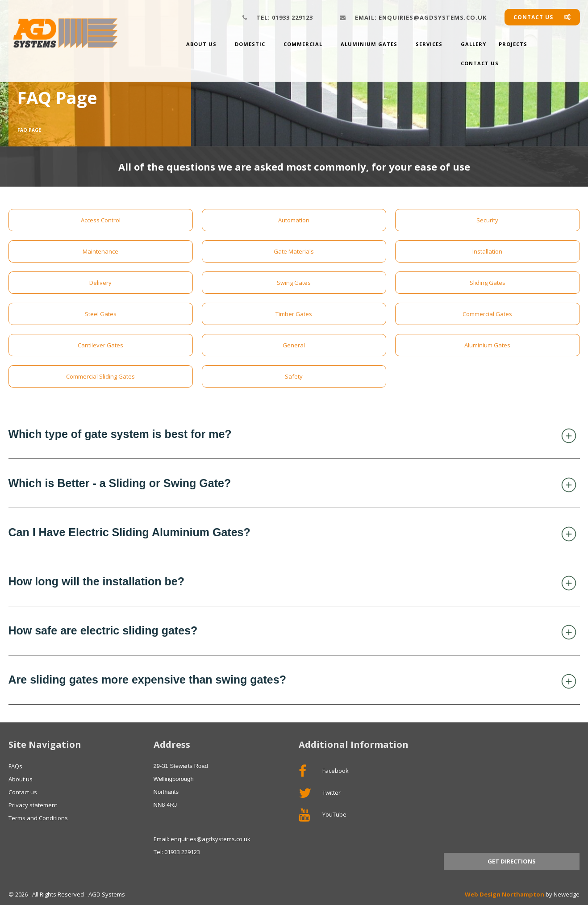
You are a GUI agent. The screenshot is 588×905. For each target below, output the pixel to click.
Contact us (542, 17)
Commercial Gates (487, 314)
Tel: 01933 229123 (177, 852)
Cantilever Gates (100, 345)
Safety (294, 376)
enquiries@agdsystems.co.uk (421, 17)
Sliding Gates (488, 283)
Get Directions (512, 861)
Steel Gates (101, 314)
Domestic (250, 44)
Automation (294, 220)
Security (487, 220)
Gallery (473, 44)
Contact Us (480, 63)
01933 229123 (285, 17)
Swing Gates (294, 283)
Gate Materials (294, 251)
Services (429, 44)
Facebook (324, 771)
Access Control (101, 220)
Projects (513, 44)
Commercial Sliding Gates (100, 376)
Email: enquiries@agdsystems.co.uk (202, 839)
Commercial (303, 44)
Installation (487, 251)
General (294, 345)
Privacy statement (33, 805)
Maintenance (100, 251)
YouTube (323, 815)
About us (201, 44)
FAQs (15, 766)
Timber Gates (294, 314)
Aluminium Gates (369, 44)
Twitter (320, 793)
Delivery (100, 283)
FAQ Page (29, 130)
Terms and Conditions (38, 818)
